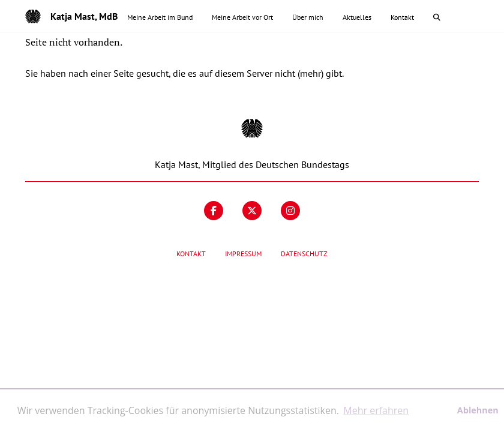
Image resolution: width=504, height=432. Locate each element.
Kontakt (191, 253)
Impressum (243, 253)
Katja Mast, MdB (84, 16)
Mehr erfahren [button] (376, 410)
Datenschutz (304, 253)
